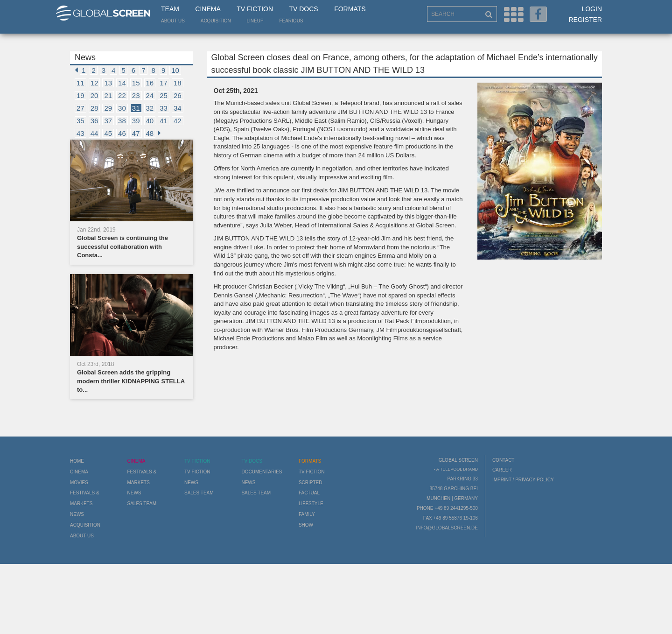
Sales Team (142, 504)
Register (585, 20)
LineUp (255, 21)
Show (306, 525)
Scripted (311, 483)
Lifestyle (311, 504)
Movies (79, 483)
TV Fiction (255, 9)
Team (170, 9)
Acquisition (216, 21)
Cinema (208, 9)
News (77, 514)
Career (502, 470)
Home (77, 461)
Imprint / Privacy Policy (523, 480)
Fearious (291, 21)
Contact (504, 460)
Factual (309, 493)
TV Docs (303, 9)
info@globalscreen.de (447, 528)
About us (173, 21)
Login (592, 9)
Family (307, 514)
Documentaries (262, 472)
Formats (350, 9)
